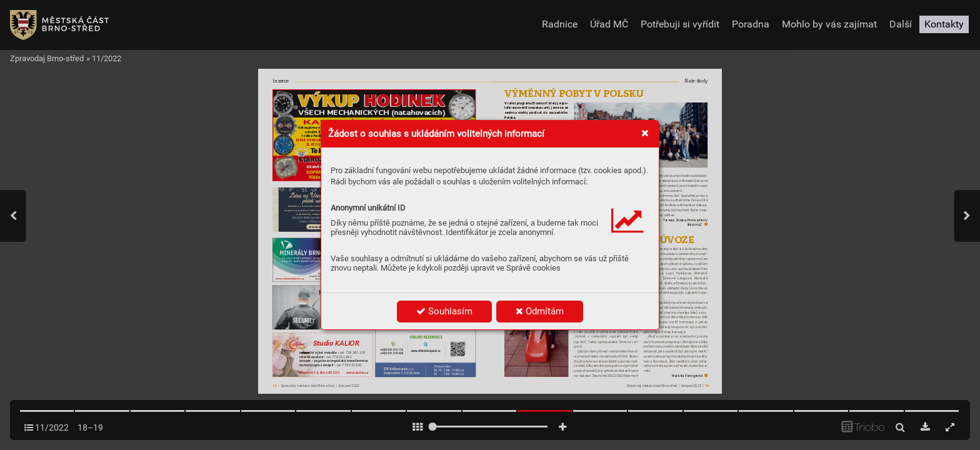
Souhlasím (444, 311)
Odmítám (540, 311)
